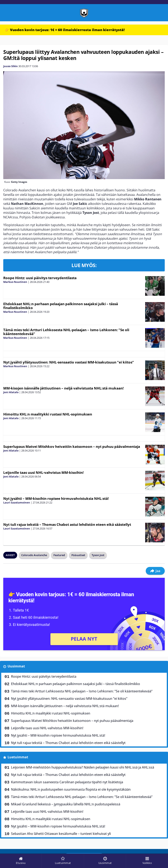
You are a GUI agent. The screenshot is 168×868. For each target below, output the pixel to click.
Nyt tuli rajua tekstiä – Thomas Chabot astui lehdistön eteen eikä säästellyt (67, 524)
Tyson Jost (98, 555)
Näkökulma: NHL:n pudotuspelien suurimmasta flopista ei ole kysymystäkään (71, 789)
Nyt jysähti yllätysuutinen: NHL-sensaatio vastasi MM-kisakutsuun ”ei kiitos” (69, 362)
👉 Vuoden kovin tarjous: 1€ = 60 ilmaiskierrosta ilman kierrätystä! (65, 30)
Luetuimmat (18, 757)
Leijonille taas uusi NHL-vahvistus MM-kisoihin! (43, 472)
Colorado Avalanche (34, 555)
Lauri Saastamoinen (17, 502)
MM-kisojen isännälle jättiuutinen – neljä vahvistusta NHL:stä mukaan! (63, 388)
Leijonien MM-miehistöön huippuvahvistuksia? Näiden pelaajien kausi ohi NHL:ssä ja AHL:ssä (83, 767)
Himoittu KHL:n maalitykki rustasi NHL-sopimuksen (48, 414)
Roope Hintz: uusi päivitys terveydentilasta (40, 278)
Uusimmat (16, 666)
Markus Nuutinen (15, 282)
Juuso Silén (11, 66)
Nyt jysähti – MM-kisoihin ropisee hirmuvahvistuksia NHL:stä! (56, 498)
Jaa (155, 571)
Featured (59, 555)
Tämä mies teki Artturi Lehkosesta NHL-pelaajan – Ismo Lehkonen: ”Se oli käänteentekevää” (66, 332)
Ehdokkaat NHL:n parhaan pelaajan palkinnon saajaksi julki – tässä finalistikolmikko (61, 306)
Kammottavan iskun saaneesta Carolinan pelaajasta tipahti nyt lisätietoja (67, 782)
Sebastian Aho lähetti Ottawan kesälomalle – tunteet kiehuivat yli (61, 834)
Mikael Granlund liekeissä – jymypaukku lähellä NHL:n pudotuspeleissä (66, 804)
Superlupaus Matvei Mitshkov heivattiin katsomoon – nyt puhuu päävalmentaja (72, 446)
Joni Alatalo (11, 392)
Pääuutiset (78, 555)
